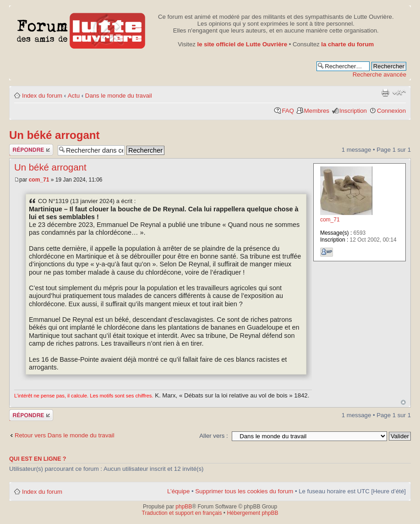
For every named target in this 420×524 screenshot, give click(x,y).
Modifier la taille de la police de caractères (399, 93)
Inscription (353, 111)
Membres (317, 111)
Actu (74, 96)
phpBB (184, 507)
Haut (403, 402)
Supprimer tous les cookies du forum (244, 491)
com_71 (39, 180)
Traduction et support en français (182, 513)
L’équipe (178, 491)
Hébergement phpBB (252, 513)
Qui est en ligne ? (38, 459)
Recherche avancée (379, 74)
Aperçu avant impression (385, 93)
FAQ (288, 111)
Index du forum (42, 96)
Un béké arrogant (54, 135)
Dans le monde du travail (119, 96)
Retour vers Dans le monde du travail (65, 435)
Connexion (391, 111)
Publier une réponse (31, 150)
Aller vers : (213, 436)
